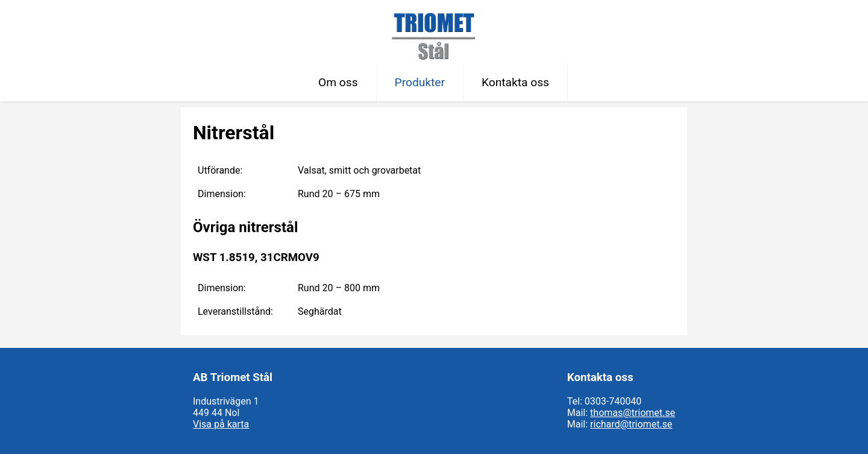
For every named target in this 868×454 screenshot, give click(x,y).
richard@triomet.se (631, 424)
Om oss (338, 82)
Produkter (420, 82)
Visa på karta (221, 424)
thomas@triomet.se (633, 413)
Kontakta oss (515, 82)
